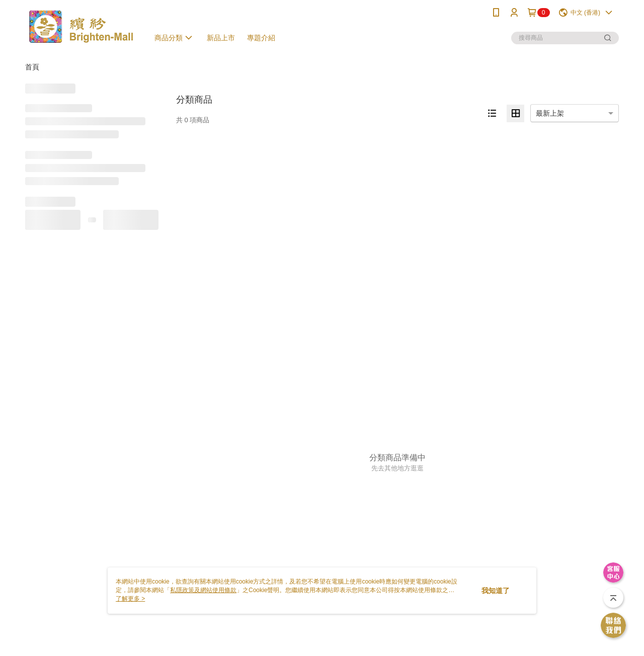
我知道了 (496, 591)
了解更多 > (130, 599)
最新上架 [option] (550, 113)
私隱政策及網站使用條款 (203, 590)
